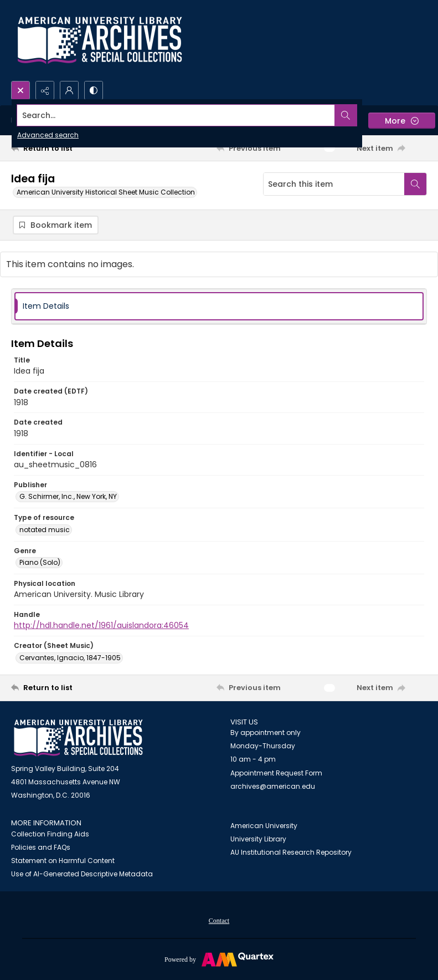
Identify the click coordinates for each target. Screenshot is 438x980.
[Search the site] (176, 115)
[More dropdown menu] (402, 121)
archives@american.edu (273, 786)
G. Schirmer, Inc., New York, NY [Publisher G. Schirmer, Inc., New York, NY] (68, 496)
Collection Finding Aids (50, 834)
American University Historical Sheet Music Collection (106, 192)
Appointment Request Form (276, 773)
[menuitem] (219, 920)
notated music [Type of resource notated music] (45, 530)
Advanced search (48, 135)
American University (264, 826)
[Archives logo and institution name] (100, 40)
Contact (219, 921)
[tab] (219, 306)
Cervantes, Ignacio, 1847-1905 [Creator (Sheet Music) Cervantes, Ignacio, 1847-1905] (70, 658)
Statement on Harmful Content (63, 861)
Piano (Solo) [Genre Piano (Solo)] (40, 562)
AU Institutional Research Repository (291, 852)
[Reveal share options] (45, 90)
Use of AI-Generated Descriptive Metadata (82, 874)
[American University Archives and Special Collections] (78, 738)
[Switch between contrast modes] (94, 90)
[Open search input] (20, 90)
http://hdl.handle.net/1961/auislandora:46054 (101, 625)
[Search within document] (415, 184)
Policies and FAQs (41, 847)
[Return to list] (66, 148)
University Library (258, 839)
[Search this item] (334, 184)
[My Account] (69, 90)
